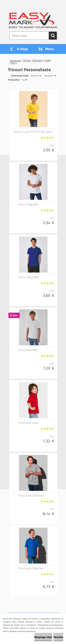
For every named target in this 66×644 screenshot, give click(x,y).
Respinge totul (43, 637)
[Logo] (33, 20)
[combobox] (36, 76)
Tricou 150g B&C (29, 204)
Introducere (16, 61)
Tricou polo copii (28, 423)
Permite (58, 637)
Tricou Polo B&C (28, 350)
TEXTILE (27, 61)
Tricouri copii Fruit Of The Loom (33, 132)
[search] (53, 36)
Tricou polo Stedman (31, 496)
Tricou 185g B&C (29, 277)
